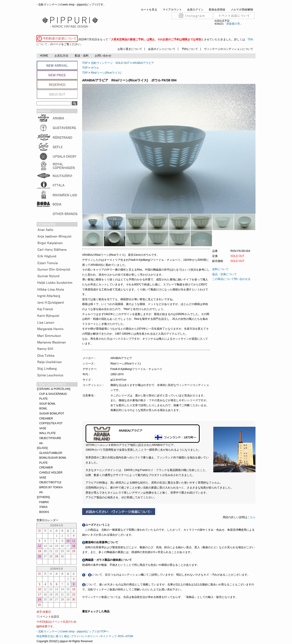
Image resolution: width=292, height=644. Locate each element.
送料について (220, 269)
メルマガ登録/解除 (242, 10)
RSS (121, 636)
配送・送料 (82, 56)
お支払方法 (61, 56)
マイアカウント (172, 10)
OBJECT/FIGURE (50, 438)
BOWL (43, 409)
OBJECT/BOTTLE (50, 482)
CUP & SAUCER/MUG (53, 394)
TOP (85, 63)
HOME (44, 56)
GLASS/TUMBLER (51, 453)
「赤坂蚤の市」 (233, 24)
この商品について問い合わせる (231, 279)
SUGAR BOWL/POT (52, 414)
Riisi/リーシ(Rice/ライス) (106, 73)
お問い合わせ (103, 56)
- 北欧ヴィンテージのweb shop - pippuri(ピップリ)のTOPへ (73, 631)
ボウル (95, 68)
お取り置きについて (130, 49)
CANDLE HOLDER (51, 473)
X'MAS (43, 507)
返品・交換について (224, 274)
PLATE (43, 399)
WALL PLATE (47, 433)
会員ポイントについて (162, 49)
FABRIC (44, 502)
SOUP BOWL (47, 404)
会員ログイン (195, 10)
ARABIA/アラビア (143, 63)
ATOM (129, 636)
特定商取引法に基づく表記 (53, 636)
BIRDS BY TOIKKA (51, 487)
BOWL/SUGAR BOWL (53, 458)
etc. (41, 443)
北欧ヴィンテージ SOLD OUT (110, 63)
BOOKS (44, 512)
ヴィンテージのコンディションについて (229, 49)
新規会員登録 (217, 10)
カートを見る (149, 10)
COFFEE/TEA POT (51, 423)
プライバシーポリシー (85, 636)
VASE (43, 428)
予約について (190, 49)
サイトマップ (108, 636)
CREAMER (46, 419)
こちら (252, 517)
